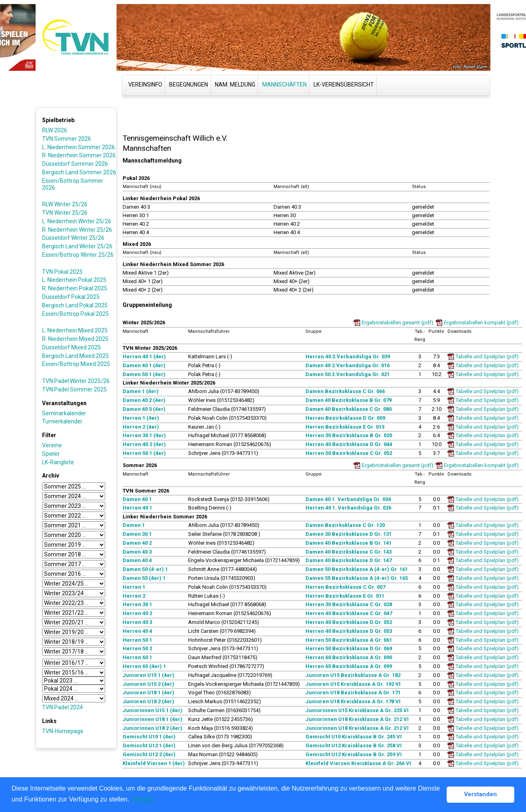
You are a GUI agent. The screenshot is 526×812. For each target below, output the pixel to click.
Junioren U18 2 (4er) (148, 701)
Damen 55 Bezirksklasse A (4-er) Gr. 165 (357, 578)
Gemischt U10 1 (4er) (149, 737)
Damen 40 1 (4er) (144, 365)
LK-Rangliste (58, 462)
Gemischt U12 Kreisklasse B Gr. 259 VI (354, 754)
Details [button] (143, 799)
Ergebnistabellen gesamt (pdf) (398, 322)
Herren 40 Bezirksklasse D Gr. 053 (349, 631)
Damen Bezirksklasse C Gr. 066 (345, 391)
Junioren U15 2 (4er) (148, 684)
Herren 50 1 (137, 640)
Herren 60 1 (137, 657)
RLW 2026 (55, 130)
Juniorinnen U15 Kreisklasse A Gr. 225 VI (357, 710)
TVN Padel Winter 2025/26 (76, 381)
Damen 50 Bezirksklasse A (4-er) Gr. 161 (357, 569)
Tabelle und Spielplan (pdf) (487, 356)
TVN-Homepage (63, 731)
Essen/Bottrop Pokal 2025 (75, 314)
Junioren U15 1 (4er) (148, 675)
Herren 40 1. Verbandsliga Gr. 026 (348, 508)
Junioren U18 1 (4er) (148, 693)
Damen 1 (134, 525)
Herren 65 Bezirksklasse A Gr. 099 (349, 666)
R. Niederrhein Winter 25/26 (77, 230)
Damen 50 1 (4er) (144, 374)
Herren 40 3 (137, 622)
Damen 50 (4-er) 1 (145, 569)
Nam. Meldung (235, 85)
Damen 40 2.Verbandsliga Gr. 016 (348, 365)
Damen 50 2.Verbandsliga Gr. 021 (348, 374)
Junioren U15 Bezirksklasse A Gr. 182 (353, 675)
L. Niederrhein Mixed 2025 (75, 330)
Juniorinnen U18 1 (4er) (153, 719)
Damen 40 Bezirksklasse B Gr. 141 (349, 543)
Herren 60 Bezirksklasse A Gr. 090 (349, 657)
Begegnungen (189, 85)
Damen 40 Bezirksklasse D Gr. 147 (349, 560)
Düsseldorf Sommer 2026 (75, 164)
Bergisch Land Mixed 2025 (75, 356)
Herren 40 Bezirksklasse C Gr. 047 (349, 613)
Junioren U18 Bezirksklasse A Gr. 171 (353, 693)
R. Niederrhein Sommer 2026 (79, 155)
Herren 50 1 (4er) (144, 453)
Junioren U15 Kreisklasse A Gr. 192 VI (353, 684)
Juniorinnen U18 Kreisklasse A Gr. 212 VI (357, 719)
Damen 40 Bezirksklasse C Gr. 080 (349, 409)
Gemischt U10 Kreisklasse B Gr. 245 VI (354, 737)
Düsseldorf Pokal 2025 (71, 297)
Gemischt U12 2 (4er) (149, 754)
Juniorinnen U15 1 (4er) (153, 710)
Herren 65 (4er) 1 (144, 666)
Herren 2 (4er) (141, 427)
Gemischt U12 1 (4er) (149, 745)
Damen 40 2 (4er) (144, 400)
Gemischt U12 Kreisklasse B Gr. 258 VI (354, 745)
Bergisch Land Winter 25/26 (77, 246)
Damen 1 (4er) (141, 391)
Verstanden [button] (480, 794)
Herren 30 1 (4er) (144, 435)
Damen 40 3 (137, 552)
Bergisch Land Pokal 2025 (75, 305)
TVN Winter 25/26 (65, 213)
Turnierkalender (62, 421)
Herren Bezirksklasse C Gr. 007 (345, 587)
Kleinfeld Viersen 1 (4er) (154, 763)
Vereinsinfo (145, 85)
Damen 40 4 (137, 560)
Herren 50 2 (137, 648)
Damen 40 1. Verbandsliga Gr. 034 (348, 499)
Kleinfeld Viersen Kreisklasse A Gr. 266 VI (358, 763)
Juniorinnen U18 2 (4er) (153, 728)
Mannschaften (284, 85)
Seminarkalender (64, 413)
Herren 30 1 (137, 604)
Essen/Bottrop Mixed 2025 (76, 364)
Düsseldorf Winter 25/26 (73, 238)
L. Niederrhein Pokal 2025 (74, 280)
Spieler (51, 454)
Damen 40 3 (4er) (144, 409)
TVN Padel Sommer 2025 (74, 389)
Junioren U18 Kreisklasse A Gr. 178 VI (353, 701)
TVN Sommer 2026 (67, 139)
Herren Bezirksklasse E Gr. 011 (345, 596)
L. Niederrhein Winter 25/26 (77, 221)
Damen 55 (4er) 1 (144, 578)
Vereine (52, 445)
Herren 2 (134, 596)
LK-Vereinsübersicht (344, 85)
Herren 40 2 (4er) (144, 444)
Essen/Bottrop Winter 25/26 (78, 255)
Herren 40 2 (137, 613)
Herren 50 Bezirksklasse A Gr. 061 (349, 640)
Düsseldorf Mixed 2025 (71, 347)
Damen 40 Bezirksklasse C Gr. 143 (349, 552)
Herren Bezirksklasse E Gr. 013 (345, 427)
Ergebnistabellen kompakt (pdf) (481, 322)
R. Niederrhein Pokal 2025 (75, 288)
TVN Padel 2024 (63, 707)
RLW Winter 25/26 (65, 204)
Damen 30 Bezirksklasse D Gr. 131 (349, 534)
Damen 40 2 (137, 543)
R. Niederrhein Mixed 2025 (75, 339)
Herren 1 (134, 587)
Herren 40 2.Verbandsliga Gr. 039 (348, 356)
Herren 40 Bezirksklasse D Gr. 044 (349, 444)
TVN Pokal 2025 (62, 272)
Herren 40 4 (137, 631)
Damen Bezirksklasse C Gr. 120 (345, 525)
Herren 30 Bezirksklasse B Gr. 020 (349, 435)
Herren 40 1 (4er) (144, 356)
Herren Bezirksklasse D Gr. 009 (345, 418)
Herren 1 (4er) (141, 418)
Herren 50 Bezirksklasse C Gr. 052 (349, 453)
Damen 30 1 (137, 534)
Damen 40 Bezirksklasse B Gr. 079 (349, 400)
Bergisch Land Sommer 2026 (79, 172)
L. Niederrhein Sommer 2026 (78, 147)
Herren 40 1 (137, 508)
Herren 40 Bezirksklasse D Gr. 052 (349, 622)
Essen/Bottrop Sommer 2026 (73, 184)
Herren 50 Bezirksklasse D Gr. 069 (349, 648)
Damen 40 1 (137, 499)
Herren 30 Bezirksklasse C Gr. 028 (349, 604)
